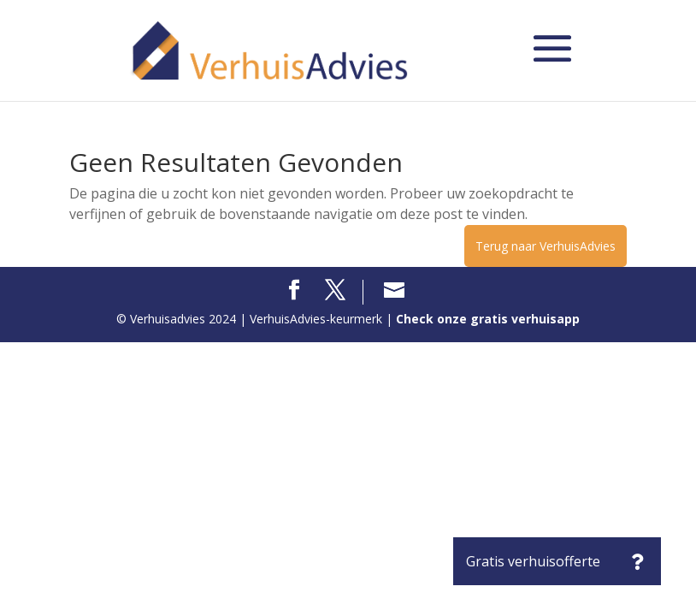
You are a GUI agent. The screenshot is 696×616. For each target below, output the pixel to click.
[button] (637, 561)
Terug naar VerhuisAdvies (546, 246)
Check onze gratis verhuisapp (488, 319)
